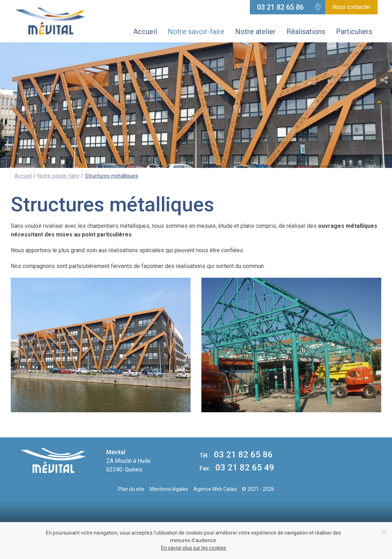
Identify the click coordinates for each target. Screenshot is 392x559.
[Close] (384, 532)
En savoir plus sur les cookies (194, 548)
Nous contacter (351, 7)
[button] (384, 80)
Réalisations (306, 32)
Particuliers (354, 32)
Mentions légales (169, 489)
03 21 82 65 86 (280, 7)
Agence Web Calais (215, 489)
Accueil (145, 32)
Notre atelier (255, 32)
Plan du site (131, 489)
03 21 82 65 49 (237, 468)
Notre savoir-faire (196, 32)
